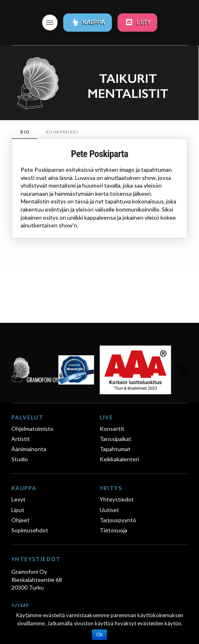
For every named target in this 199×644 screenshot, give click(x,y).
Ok (99, 635)
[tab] (24, 132)
